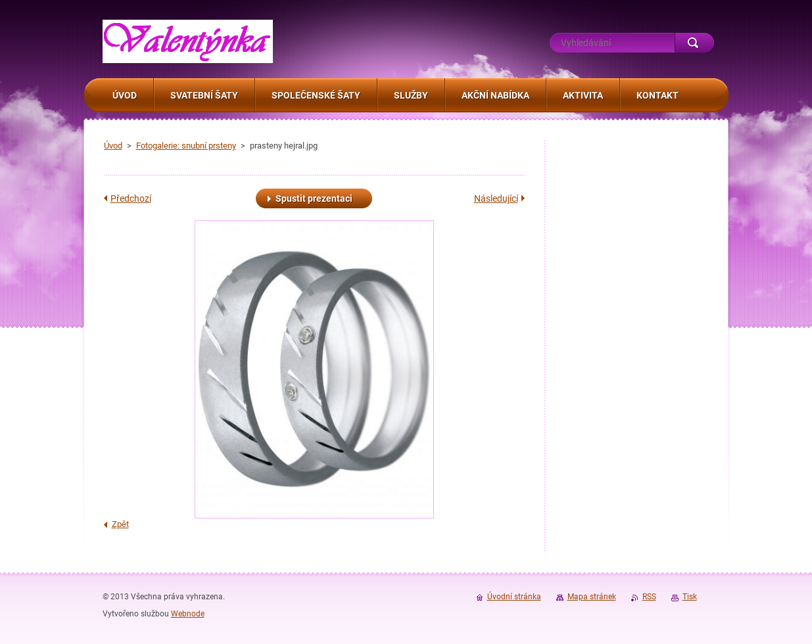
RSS (649, 597)
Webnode (188, 614)
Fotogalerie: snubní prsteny (186, 146)
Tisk (690, 597)
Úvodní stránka (514, 597)
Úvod (113, 146)
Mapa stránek (592, 597)
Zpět (120, 524)
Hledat (694, 43)
